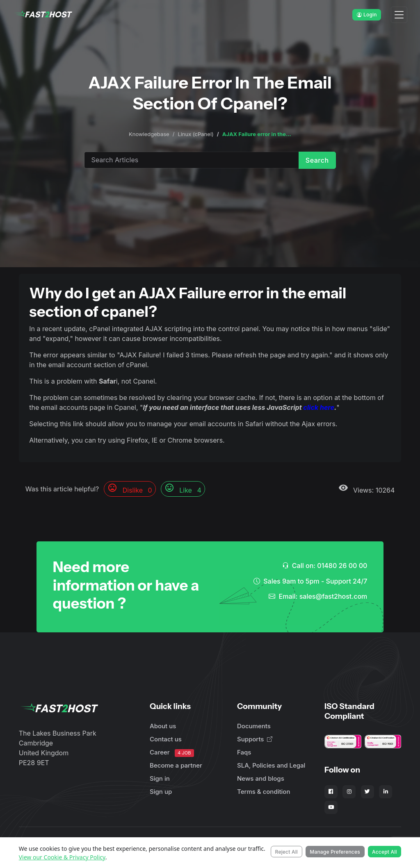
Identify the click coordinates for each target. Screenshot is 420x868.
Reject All (287, 852)
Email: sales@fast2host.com (318, 596)
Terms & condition (264, 792)
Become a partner (176, 765)
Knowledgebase (149, 134)
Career (172, 753)
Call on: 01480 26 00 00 (325, 566)
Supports (255, 739)
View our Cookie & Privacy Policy (62, 857)
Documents (254, 726)
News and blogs (261, 778)
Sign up (161, 792)
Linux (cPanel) (195, 134)
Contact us (166, 739)
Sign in (160, 778)
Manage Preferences (335, 852)
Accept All (385, 852)
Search (317, 160)
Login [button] (367, 15)
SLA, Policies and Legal (271, 765)
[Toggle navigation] (399, 15)
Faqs (244, 752)
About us (163, 726)
